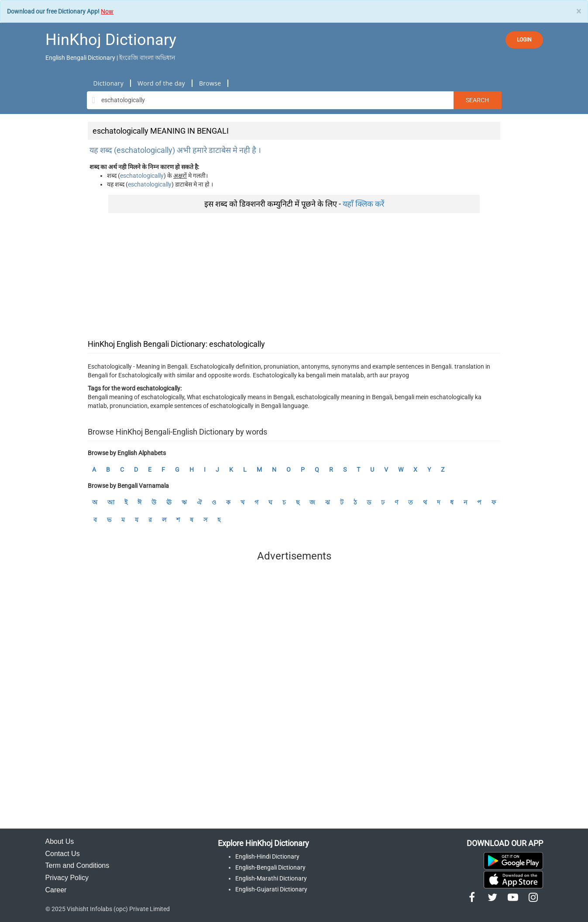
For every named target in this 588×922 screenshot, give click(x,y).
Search (477, 100)
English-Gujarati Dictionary (271, 889)
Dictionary (108, 83)
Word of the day (161, 83)
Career (56, 890)
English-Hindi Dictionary (267, 856)
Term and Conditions (77, 865)
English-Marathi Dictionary (271, 878)
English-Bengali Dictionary (270, 867)
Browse (210, 83)
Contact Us (63, 854)
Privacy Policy (67, 878)
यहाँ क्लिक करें (363, 204)
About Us (60, 841)
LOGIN (524, 40)
